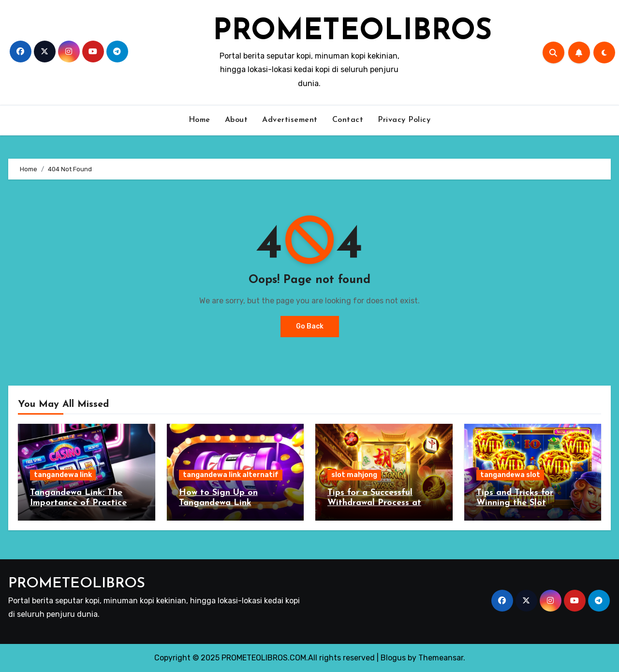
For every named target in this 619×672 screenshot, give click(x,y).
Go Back (310, 326)
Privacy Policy (404, 120)
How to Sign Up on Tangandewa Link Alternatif (218, 503)
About (236, 120)
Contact (348, 120)
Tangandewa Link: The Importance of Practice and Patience (78, 503)
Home (199, 120)
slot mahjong (354, 475)
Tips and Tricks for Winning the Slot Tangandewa (515, 503)
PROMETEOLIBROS (352, 32)
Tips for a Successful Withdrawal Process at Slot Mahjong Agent (374, 503)
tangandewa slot (510, 475)
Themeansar (441, 658)
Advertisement (290, 120)
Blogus (393, 658)
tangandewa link (63, 475)
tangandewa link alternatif (231, 475)
